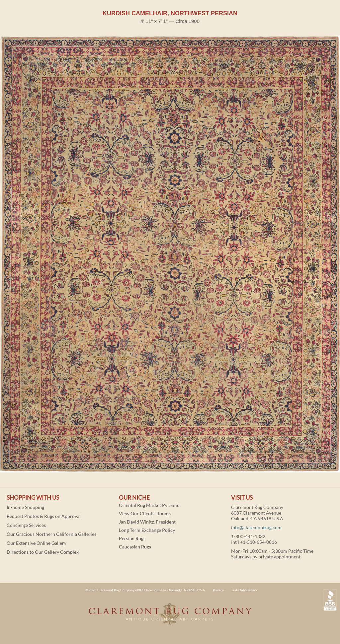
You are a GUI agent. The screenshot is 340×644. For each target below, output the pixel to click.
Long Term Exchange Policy (147, 530)
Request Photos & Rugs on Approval (44, 516)
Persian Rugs (132, 538)
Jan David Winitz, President (147, 522)
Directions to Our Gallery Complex (43, 552)
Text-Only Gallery (244, 590)
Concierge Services (26, 525)
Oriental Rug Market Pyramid (149, 505)
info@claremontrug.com (256, 527)
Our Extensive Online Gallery (37, 543)
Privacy (218, 590)
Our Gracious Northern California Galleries (51, 534)
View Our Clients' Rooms (145, 513)
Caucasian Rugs (135, 547)
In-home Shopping (25, 507)
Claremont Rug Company (170, 617)
